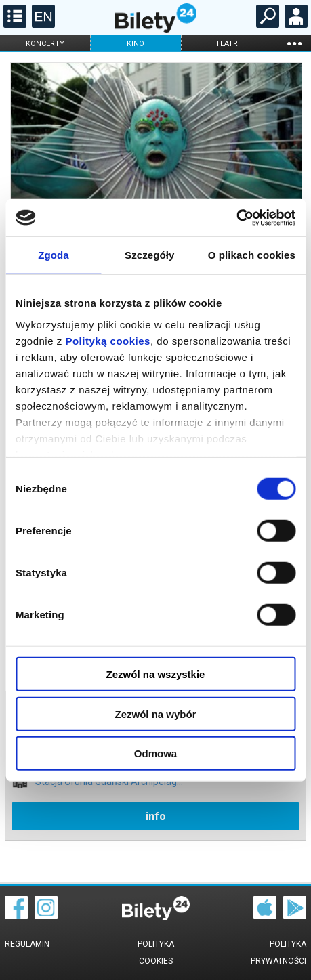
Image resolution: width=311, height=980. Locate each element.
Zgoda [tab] (54, 255)
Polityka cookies (156, 953)
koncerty (45, 44)
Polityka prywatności (278, 953)
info (156, 816)
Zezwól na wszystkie (156, 674)
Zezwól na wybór (155, 713)
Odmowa (155, 753)
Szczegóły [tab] (149, 255)
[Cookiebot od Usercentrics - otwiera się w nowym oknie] (236, 217)
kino (136, 44)
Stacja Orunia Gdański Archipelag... (109, 782)
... (294, 43)
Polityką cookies (108, 340)
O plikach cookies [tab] (252, 255)
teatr (227, 44)
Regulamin (27, 944)
